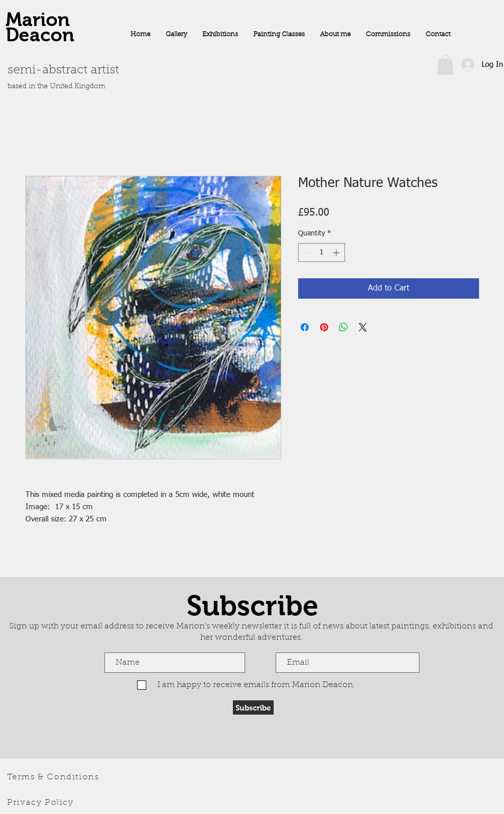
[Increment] (337, 253)
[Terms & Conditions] (54, 777)
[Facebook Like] (439, 93)
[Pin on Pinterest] (324, 327)
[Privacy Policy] (42, 803)
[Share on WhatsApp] (343, 327)
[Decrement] (306, 253)
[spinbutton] (322, 253)
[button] (445, 64)
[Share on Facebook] (305, 327)
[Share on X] (363, 327)
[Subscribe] (253, 707)
